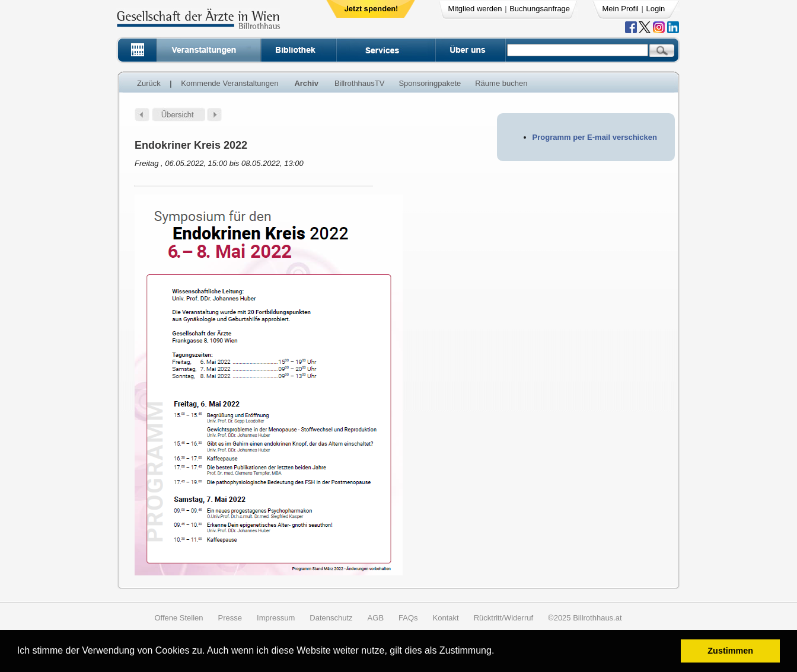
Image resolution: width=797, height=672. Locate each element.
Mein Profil (621, 9)
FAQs (408, 618)
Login (656, 9)
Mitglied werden (475, 9)
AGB (376, 618)
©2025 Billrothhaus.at (585, 618)
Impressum (276, 618)
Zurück (149, 83)
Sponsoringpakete (430, 83)
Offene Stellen (178, 618)
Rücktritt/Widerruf (503, 618)
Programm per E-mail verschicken (595, 137)
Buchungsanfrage (540, 9)
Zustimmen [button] (730, 651)
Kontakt (446, 618)
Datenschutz (331, 618)
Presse (230, 618)
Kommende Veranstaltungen (229, 83)
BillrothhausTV (360, 83)
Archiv (306, 83)
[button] (498, 652)
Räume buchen (501, 83)
